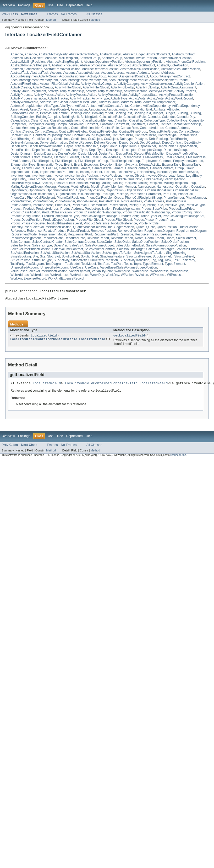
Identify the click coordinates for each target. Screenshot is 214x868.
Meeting (50, 187)
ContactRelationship (55, 128)
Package (24, 5)
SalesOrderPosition (146, 242)
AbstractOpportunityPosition (104, 62)
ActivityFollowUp (122, 87)
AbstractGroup (90, 58)
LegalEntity (194, 176)
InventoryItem (20, 176)
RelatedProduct (54, 231)
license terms (178, 458)
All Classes (94, 14)
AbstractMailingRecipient (28, 62)
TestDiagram (35, 264)
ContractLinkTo (122, 135)
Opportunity (19, 190)
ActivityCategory (104, 84)
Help (89, 5)
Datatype (126, 139)
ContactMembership (187, 124)
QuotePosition (167, 227)
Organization (115, 190)
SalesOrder (105, 242)
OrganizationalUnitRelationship (32, 194)
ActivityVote (137, 98)
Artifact (80, 106)
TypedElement (153, 264)
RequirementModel (24, 234)
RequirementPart (80, 234)
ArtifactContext (108, 106)
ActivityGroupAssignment (178, 87)
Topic (128, 264)
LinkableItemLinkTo (100, 179)
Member (117, 187)
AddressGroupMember (159, 102)
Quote (140, 227)
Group (179, 168)
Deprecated (75, 5)
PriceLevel (62, 205)
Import (74, 172)
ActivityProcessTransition (177, 95)
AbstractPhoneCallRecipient (186, 62)
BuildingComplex (22, 117)
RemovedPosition (103, 231)
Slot (50, 256)
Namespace (146, 187)
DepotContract (150, 143)
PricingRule (137, 205)
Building (182, 113)
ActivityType (100, 98)
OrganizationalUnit (158, 190)
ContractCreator (22, 131)
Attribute (159, 109)
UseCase (77, 267)
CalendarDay (186, 117)
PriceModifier (97, 205)
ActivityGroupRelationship (66, 91)
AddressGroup (109, 102)
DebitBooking (158, 139)
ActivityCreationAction (156, 84)
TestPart (103, 264)
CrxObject (95, 139)
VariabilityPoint (80, 271)
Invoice (58, 176)
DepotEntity (193, 143)
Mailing (95, 183)
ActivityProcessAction (49, 95)
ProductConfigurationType (61, 216)
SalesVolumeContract (68, 249)
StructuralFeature (112, 256)
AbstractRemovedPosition (62, 69)
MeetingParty (80, 187)
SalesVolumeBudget (99, 245)
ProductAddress (47, 209)
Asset (14, 109)
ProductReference (97, 223)
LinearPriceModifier (41, 179)
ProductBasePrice (154, 209)
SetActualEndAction (190, 249)
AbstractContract (158, 54)
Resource (126, 234)
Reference (18, 231)
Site (35, 256)
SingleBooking (176, 253)
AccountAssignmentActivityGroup (34, 76)
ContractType (167, 135)
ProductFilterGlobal (89, 220)
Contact (152, 124)
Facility (15, 168)
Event (68, 165)
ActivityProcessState (112, 95)
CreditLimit (62, 139)
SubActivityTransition (103, 260)
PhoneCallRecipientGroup (105, 198)
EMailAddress (110, 157)
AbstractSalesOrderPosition (140, 69)
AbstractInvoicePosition (140, 58)
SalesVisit (61, 245)
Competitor (197, 120)
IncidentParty (126, 172)
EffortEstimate (20, 157)
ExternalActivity (126, 165)
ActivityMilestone (136, 91)
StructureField (163, 256)
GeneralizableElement (75, 168)
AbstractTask (20, 73)
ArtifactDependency (157, 106)
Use (51, 5)
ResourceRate (53, 238)
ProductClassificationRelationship (97, 212)
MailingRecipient (125, 183)
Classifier (121, 120)
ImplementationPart (24, 172)
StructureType (20, 260)
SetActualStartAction (55, 253)
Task (168, 260)
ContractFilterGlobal (73, 131)
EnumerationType (23, 165)
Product (16, 209)
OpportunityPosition (60, 190)
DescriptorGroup (150, 150)
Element (60, 157)
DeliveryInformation (24, 143)
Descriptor (113, 150)
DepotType (79, 150)
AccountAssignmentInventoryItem (34, 80)
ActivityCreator (21, 87)
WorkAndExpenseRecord (28, 278)
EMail (85, 157)
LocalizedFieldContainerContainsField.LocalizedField (58, 341)
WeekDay (97, 275)
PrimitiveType (174, 205)
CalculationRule (110, 117)
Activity (74, 84)
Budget (158, 113)
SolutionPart (70, 256)
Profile (143, 223)
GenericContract (137, 168)
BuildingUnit (70, 117)
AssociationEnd (117, 109)
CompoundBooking (41, 124)
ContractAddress (152, 128)
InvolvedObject (133, 176)
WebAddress (159, 271)
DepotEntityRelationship (46, 146)
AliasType (51, 106)
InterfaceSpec (167, 172)
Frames (52, 14)
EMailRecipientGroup (93, 161)
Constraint (122, 124)
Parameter (137, 194)
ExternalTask (171, 165)
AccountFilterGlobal (24, 84)
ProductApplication (98, 209)
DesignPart (107, 154)
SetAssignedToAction (117, 253)
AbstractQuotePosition (172, 65)
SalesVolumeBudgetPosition (166, 245)
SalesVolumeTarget (131, 249)
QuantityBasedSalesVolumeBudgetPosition (41, 227)
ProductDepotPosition (26, 220)
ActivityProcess (185, 91)
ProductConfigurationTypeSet (140, 216)
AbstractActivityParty (53, 54)
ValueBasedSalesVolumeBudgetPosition (128, 267)
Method (51, 20)
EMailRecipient (43, 161)
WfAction (127, 275)
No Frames (69, 14)
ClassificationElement (65, 120)
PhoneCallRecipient (41, 198)
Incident (97, 172)
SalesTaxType (20, 245)
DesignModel (67, 154)
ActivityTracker (58, 98)
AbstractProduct (119, 65)
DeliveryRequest (81, 143)
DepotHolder (147, 146)
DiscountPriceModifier (149, 154)
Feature (39, 168)
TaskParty (188, 260)
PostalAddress (109, 201)
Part (166, 194)
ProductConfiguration (186, 212)
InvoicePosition (87, 176)
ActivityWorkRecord (179, 98)
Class (35, 120)
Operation (182, 187)
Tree (60, 5)
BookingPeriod (80, 113)
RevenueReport (98, 238)
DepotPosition (187, 146)
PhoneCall (185, 194)
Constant (92, 124)
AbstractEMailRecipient (27, 58)
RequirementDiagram (160, 231)
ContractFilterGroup (133, 131)
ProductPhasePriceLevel (28, 223)
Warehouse (123, 271)
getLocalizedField (129, 337)
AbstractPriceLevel (65, 65)
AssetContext (39, 109)
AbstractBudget (110, 54)
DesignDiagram (21, 154)
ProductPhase (144, 220)
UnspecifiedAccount (24, 267)
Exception (91, 165)
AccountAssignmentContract (128, 76)
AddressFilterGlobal (54, 102)
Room (139, 238)
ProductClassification (25, 212)
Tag (153, 260)
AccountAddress (88, 73)
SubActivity (61, 260)
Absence (17, 54)
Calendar (154, 117)
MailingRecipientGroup (180, 183)
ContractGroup (189, 131)
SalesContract (186, 238)
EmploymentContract (157, 161)
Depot (123, 143)
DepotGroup (109, 146)
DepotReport (41, 150)
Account (56, 73)
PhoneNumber (174, 198)
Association (79, 109)
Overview (8, 5)
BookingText (123, 113)
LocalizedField (44, 337)
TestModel (72, 264)
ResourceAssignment (166, 234)
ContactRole (110, 128)
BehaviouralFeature (24, 113)
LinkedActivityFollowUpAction (165, 179)
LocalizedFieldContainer (71, 183)
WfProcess (158, 275)
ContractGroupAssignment (52, 135)
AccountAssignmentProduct (128, 80)
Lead (172, 176)
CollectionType (154, 120)
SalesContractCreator (47, 242)
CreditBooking (20, 139)
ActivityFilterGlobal (68, 87)
